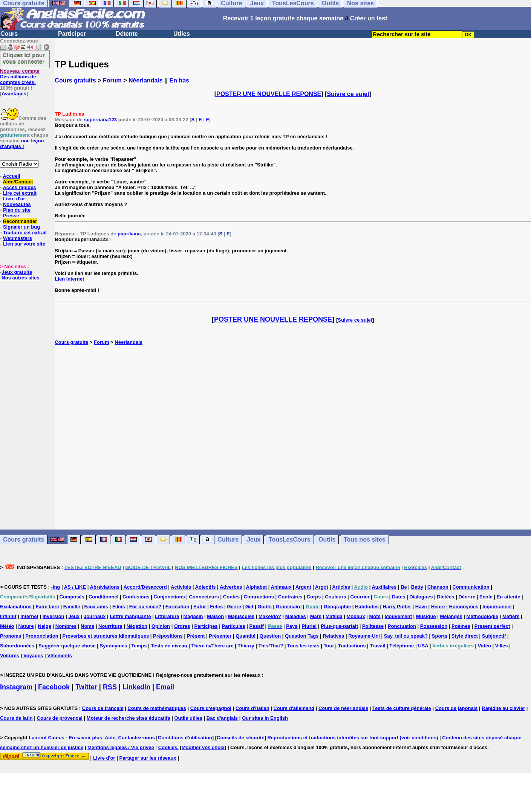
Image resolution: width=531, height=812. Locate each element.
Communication (471, 587)
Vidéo (484, 646)
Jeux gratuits (17, 272)
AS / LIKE (75, 587)
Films (119, 607)
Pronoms (11, 636)
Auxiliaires (384, 587)
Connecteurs (204, 597)
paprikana (129, 234)
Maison (215, 616)
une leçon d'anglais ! (22, 143)
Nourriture (110, 626)
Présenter (220, 636)
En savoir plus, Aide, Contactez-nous (112, 738)
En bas (179, 80)
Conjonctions (169, 597)
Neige (45, 626)
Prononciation (42, 636)
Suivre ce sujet (348, 94)
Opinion (161, 626)
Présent (196, 636)
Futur (200, 607)
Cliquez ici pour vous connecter (24, 58)
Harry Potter (397, 607)
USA (423, 646)
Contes (231, 597)
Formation (178, 607)
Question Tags (302, 636)
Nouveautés (17, 204)
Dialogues (421, 597)
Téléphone (402, 646)
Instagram (16, 687)
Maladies (296, 616)
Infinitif (8, 616)
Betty (417, 587)
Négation (137, 626)
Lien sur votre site (24, 244)
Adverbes (231, 587)
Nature (26, 626)
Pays (292, 626)
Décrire (467, 597)
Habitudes (367, 607)
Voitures (10, 656)
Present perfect (492, 626)
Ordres (182, 626)
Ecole (486, 597)
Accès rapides (19, 187)
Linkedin (136, 687)
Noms (87, 626)
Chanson (438, 587)
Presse (11, 216)
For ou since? (145, 607)
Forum (112, 80)
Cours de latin (16, 718)
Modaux (356, 616)
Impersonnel (497, 607)
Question (270, 636)
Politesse (373, 626)
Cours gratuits (75, 80)
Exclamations (16, 607)
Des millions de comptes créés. (20, 77)
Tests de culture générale (402, 708)
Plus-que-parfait (339, 626)
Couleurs (335, 597)
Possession (434, 626)
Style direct (465, 636)
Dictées (445, 597)
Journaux (95, 616)
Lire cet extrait (20, 193)
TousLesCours (290, 540)
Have (421, 607)
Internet (29, 616)
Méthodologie (483, 616)
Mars (316, 616)
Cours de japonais (457, 708)
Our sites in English (265, 718)
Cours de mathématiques (157, 708)
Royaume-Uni (364, 636)
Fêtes (216, 607)
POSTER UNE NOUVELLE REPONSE (269, 94)
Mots (375, 616)
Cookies (168, 747)
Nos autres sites (20, 278)
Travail (377, 646)
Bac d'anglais (222, 718)
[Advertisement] (293, 437)
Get (249, 607)
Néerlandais (146, 80)
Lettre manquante (130, 616)
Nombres (66, 626)
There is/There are (213, 646)
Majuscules (241, 616)
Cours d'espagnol (211, 708)
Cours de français (103, 708)
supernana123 (100, 120)
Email (165, 687)
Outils (327, 540)
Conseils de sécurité (240, 738)
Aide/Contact (18, 182)
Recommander (20, 221)
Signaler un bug (21, 227)
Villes (502, 646)
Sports (440, 636)
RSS (110, 687)
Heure (438, 607)
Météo (7, 626)
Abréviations (105, 587)
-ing (55, 587)
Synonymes (113, 646)
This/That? (271, 646)
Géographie (337, 607)
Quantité (246, 636)
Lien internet (69, 279)
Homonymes (464, 607)
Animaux (281, 587)
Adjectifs (206, 587)
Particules (233, 626)
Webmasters (18, 238)
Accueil (11, 176)
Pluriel (309, 626)
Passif (257, 626)
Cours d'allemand (294, 708)
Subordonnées (17, 646)
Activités (181, 587)
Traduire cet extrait (25, 233)
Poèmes (461, 626)
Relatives (333, 636)
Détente (127, 34)
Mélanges (451, 616)
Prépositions (168, 636)
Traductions (352, 646)
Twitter (86, 687)
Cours (9, 34)
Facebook (54, 687)
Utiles (182, 34)
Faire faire (47, 607)
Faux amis (96, 607)
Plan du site (17, 210)
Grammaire (289, 607)
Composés (72, 597)
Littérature (167, 616)
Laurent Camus (47, 738)
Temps (139, 646)
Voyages (33, 656)
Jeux (254, 540)
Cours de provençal (60, 718)
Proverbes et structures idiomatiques (106, 636)
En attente (509, 597)
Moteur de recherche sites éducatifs (129, 718)
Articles (341, 587)
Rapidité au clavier (503, 708)
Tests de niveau (169, 646)
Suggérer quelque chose (67, 646)
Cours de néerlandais (343, 708)
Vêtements (60, 656)
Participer (72, 34)
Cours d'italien (252, 708)
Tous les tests (303, 646)
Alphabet (257, 587)
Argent (303, 587)
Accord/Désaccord (145, 587)
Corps (314, 597)
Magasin (193, 616)
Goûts (265, 607)
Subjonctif (494, 636)
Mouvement (398, 616)
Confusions (136, 597)
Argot (322, 587)
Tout (329, 646)
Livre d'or (14, 199)
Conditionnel (103, 597)
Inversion (54, 616)
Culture (228, 540)
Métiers (511, 616)
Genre (234, 607)
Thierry (246, 646)
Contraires (290, 597)
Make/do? (270, 616)
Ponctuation (402, 626)
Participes (206, 626)
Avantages (14, 94)
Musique (426, 616)
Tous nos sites (365, 540)
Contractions (259, 597)
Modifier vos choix (203, 747)
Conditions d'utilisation (185, 738)
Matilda (334, 616)
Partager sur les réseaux (148, 758)
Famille (72, 607)
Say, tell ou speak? (406, 636)
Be (404, 587)
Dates (399, 597)
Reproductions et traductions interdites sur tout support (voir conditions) (353, 738)
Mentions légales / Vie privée (121, 747)
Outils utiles (188, 718)
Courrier (360, 597)
